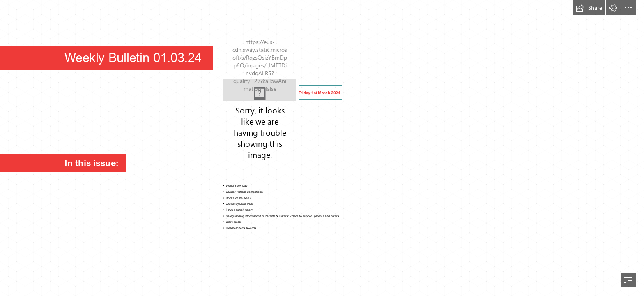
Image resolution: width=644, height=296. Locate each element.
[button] (589, 8)
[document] (322, 148)
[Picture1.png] (260, 90)
